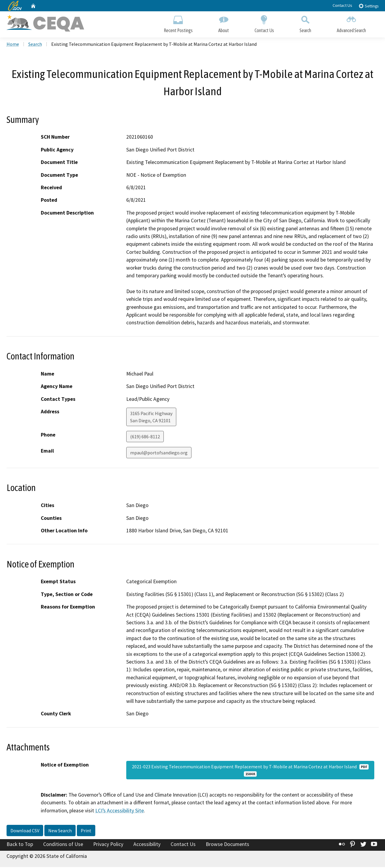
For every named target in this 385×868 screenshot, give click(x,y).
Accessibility (147, 845)
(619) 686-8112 (145, 437)
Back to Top (20, 845)
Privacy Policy (108, 845)
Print (86, 831)
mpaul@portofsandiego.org (159, 453)
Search (305, 23)
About (224, 23)
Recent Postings (178, 23)
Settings (368, 6)
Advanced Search (351, 23)
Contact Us (342, 5)
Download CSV (25, 831)
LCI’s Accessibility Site (120, 811)
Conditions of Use (63, 845)
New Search (60, 831)
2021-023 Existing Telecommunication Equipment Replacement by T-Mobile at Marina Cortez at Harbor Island (250, 771)
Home (13, 45)
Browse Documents (227, 845)
